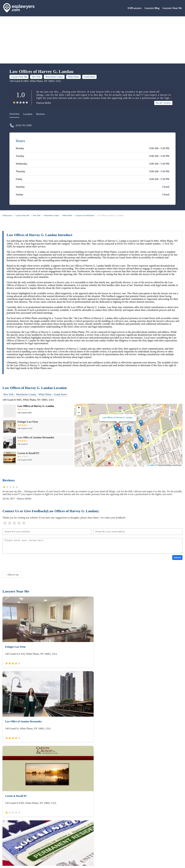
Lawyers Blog (152, 8)
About (6, 847)
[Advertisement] (92, 40)
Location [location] (28, 114)
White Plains (73, 77)
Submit (177, 558)
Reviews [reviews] (41, 114)
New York (36, 77)
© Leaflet (151, 465)
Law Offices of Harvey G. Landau (110, 215)
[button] (116, 428)
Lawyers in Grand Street (85, 215)
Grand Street (89, 77)
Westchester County (54, 77)
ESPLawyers (135, 8)
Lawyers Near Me (172, 8)
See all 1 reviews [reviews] (163, 103)
